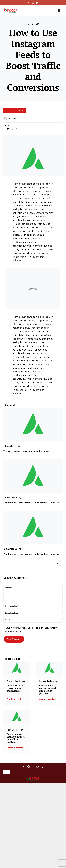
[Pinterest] (16, 131)
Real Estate (16, 446)
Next (58, 563)
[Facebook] (4, 131)
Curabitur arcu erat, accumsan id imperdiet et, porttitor (31, 503)
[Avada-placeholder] (33, 409)
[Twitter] (8, 131)
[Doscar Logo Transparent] (10, 9)
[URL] (33, 620)
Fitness (7, 446)
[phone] (42, 767)
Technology (17, 497)
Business (16, 111)
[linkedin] (37, 3)
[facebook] (29, 3)
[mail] (37, 767)
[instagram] (33, 3)
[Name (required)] (33, 606)
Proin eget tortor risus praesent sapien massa (26, 451)
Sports (21, 111)
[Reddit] (12, 131)
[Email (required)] (33, 613)
